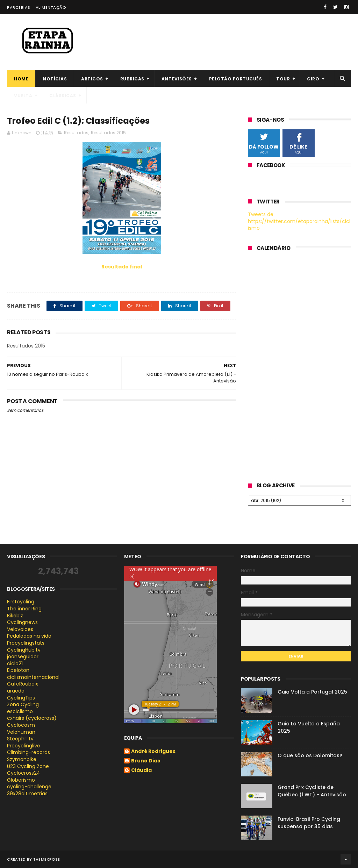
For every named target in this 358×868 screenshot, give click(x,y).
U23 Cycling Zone (28, 766)
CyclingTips (21, 698)
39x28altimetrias (27, 794)
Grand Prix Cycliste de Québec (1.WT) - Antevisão (312, 791)
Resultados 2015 (108, 133)
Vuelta (23, 96)
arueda (16, 691)
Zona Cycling (23, 704)
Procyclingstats (26, 643)
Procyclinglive (24, 746)
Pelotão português (236, 79)
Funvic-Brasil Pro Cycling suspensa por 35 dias (309, 823)
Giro (313, 79)
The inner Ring (24, 609)
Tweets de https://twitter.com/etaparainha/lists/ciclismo (299, 221)
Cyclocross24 (24, 773)
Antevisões (177, 79)
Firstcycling (21, 602)
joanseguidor (23, 657)
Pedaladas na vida (29, 636)
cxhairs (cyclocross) (32, 718)
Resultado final (122, 267)
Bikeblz (15, 616)
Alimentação (51, 7)
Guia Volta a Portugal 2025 (312, 692)
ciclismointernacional (33, 677)
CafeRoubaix (23, 684)
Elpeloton (18, 670)
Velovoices (20, 629)
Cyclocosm (21, 725)
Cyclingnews (22, 622)
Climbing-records (28, 752)
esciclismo (20, 711)
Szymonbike (22, 759)
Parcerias (19, 7)
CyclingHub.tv (24, 650)
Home (21, 79)
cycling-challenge (29, 787)
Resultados (76, 133)
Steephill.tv (20, 739)
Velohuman (21, 732)
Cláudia (141, 770)
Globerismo (21, 780)
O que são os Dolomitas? (310, 755)
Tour (283, 79)
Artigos (92, 79)
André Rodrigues (153, 752)
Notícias (55, 79)
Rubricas (132, 79)
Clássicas (63, 96)
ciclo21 (15, 663)
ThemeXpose (47, 859)
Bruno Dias (146, 761)
